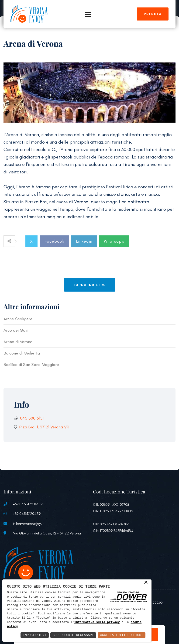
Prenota (153, 14)
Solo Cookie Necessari (73, 635)
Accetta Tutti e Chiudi (122, 635)
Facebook (54, 241)
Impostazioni (35, 635)
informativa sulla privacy (97, 622)
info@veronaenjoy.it (29, 523)
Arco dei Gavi (16, 330)
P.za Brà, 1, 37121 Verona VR (44, 427)
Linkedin (84, 241)
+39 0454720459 (27, 514)
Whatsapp (114, 241)
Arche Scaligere (18, 319)
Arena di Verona (18, 342)
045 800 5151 (32, 418)
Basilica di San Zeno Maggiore (31, 365)
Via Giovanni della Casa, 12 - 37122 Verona (47, 533)
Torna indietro (90, 285)
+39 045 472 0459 (28, 504)
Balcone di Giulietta (22, 353)
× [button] (146, 583)
